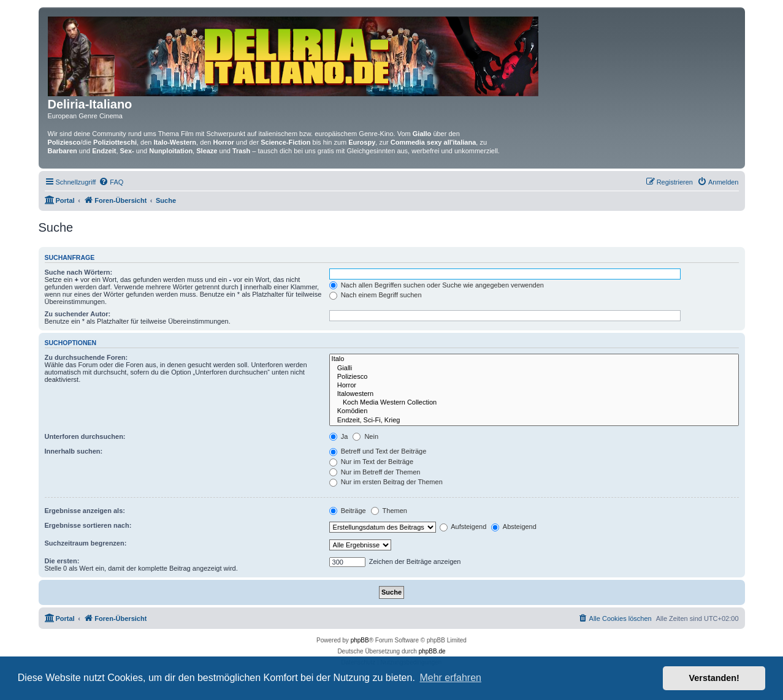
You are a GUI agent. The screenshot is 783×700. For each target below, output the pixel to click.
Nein (365, 436)
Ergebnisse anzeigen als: (85, 511)
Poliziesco (534, 377)
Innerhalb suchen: (74, 451)
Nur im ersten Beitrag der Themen (386, 482)
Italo (534, 359)
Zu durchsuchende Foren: (86, 357)
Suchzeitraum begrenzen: (86, 543)
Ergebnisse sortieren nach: (88, 525)
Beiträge (348, 511)
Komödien (534, 411)
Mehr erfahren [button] (450, 678)
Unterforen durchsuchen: (85, 436)
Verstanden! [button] (714, 678)
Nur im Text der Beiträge (371, 462)
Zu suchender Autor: (78, 314)
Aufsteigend (463, 527)
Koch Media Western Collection (534, 403)
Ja (339, 436)
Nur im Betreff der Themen (375, 472)
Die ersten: (62, 561)
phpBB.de (432, 651)
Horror (534, 386)
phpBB (360, 640)
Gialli (534, 368)
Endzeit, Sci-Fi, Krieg (534, 420)
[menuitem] (111, 182)
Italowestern (534, 394)
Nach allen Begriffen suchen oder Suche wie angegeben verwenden (437, 285)
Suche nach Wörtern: (79, 272)
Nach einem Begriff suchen (376, 295)
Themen (389, 511)
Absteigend (514, 527)
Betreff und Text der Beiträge (378, 451)
